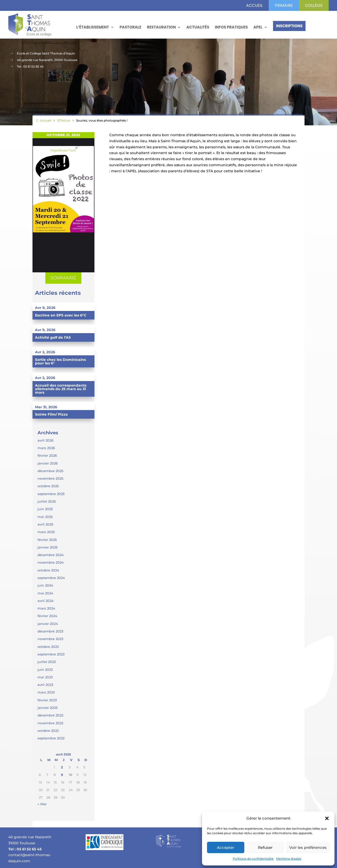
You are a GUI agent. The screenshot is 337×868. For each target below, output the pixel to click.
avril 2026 (45, 440)
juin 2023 (45, 670)
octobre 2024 (48, 570)
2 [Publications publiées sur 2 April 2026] (62, 767)
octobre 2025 (48, 486)
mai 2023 (45, 677)
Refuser (265, 847)
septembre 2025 (51, 494)
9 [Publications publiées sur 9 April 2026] (62, 775)
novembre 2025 (50, 478)
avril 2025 (45, 524)
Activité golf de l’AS (53, 337)
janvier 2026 (48, 463)
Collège (314, 5)
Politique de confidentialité (253, 859)
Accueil (254, 5)
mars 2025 (46, 532)
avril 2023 (45, 685)
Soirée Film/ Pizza (51, 414)
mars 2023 (46, 692)
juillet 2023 (47, 662)
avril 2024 (46, 601)
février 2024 (47, 616)
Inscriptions (289, 26)
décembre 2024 (51, 555)
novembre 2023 (50, 639)
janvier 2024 (48, 624)
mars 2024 (46, 608)
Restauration (161, 27)
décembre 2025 (50, 471)
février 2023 (47, 700)
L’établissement (93, 27)
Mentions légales (289, 859)
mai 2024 (45, 593)
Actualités (198, 27)
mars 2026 (46, 448)
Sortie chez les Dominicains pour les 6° (60, 361)
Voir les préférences (308, 847)
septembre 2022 (51, 738)
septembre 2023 (51, 654)
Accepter (226, 847)
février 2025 (47, 540)
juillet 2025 (47, 501)
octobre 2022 (48, 731)
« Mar (42, 804)
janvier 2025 (47, 547)
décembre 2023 (50, 631)
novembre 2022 (50, 723)
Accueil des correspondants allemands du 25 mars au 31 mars (61, 389)
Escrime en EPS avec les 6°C (61, 315)
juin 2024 (45, 585)
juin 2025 (45, 509)
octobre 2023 (48, 647)
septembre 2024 (51, 578)
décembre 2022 (50, 715)
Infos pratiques (231, 27)
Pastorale (130, 27)
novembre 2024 (51, 562)
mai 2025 (45, 517)
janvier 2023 (47, 708)
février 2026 (47, 455)
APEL (258, 27)
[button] (327, 818)
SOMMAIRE (63, 278)
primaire (284, 5)
